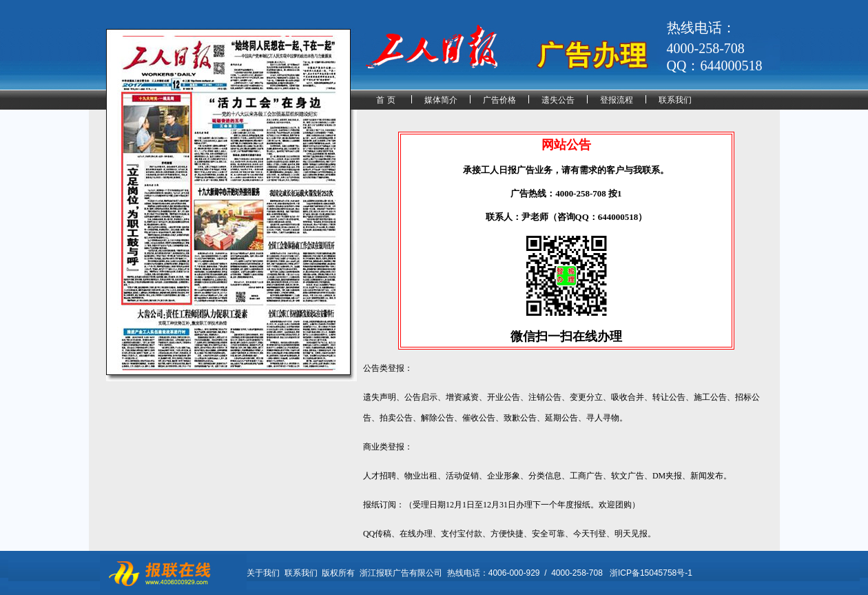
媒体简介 (441, 100)
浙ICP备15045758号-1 (651, 573)
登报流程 (617, 100)
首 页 (385, 100)
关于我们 (263, 573)
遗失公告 (558, 100)
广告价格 (499, 100)
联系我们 (675, 100)
